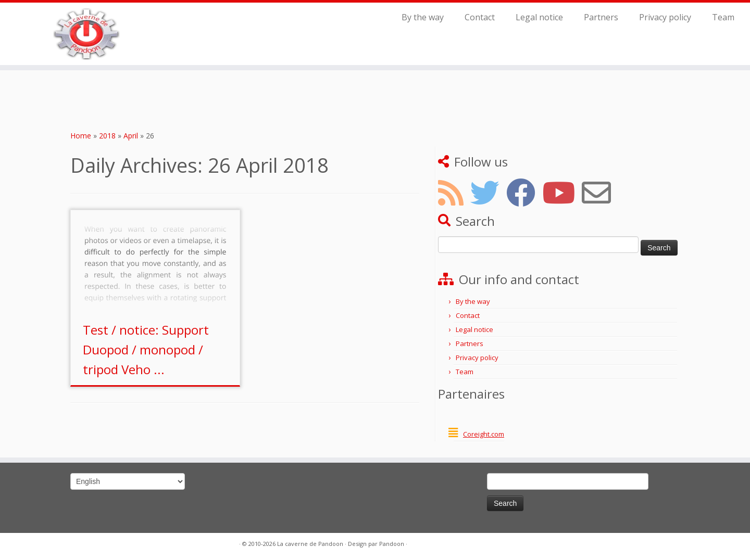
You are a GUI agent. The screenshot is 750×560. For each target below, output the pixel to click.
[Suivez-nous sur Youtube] (562, 193)
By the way (423, 17)
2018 (107, 136)
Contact (480, 17)
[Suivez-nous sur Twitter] (488, 193)
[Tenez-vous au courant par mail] (600, 193)
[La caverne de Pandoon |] (86, 34)
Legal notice (539, 17)
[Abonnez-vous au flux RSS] (454, 193)
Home (81, 136)
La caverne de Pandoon (310, 544)
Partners (601, 17)
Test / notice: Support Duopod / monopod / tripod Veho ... (146, 349)
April (131, 136)
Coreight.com (484, 434)
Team (723, 17)
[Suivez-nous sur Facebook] (524, 193)
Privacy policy (665, 17)
